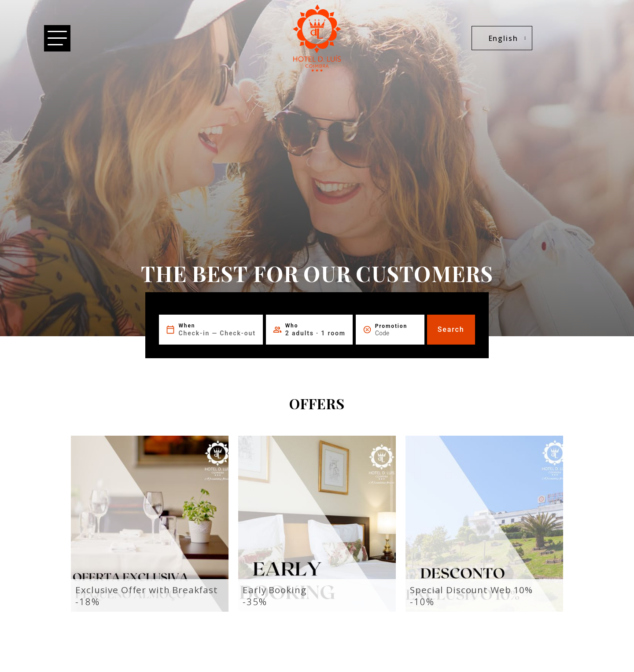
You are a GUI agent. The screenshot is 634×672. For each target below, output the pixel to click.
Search (451, 329)
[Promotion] (396, 333)
